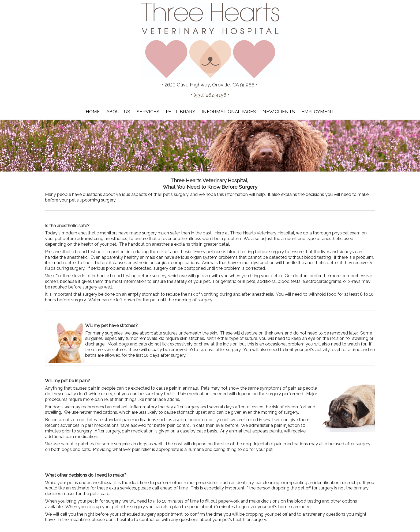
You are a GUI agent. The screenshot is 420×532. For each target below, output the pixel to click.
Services (148, 112)
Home (93, 112)
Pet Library (181, 112)
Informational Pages (229, 112)
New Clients (279, 112)
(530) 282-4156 (210, 95)
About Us (118, 112)
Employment (318, 112)
